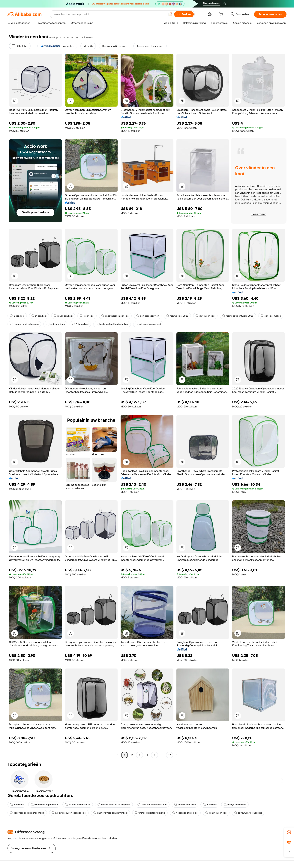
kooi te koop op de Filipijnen (114, 805)
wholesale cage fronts (44, 805)
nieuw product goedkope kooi (69, 813)
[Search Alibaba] (109, 14)
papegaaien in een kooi (115, 316)
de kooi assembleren (78, 805)
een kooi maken (271, 316)
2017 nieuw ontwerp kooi (152, 805)
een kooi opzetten (148, 316)
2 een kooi (17, 316)
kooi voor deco (55, 324)
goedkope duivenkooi (185, 813)
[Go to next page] (177, 755)
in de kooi (17, 805)
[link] (289, 832)
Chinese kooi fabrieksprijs (150, 813)
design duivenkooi (235, 805)
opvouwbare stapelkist (248, 813)
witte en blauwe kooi (148, 324)
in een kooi (39, 316)
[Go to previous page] (117, 755)
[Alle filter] (20, 46)
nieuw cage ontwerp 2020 (238, 316)
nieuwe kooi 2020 (177, 316)
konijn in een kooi (216, 813)
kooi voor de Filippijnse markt (27, 813)
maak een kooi (63, 316)
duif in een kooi (205, 316)
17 (170, 755)
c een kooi (87, 316)
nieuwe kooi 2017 (185, 805)
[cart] (222, 15)
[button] (170, 14)
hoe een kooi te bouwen (24, 324)
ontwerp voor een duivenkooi (110, 813)
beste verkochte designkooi (112, 324)
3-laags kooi (80, 324)
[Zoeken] (184, 14)
